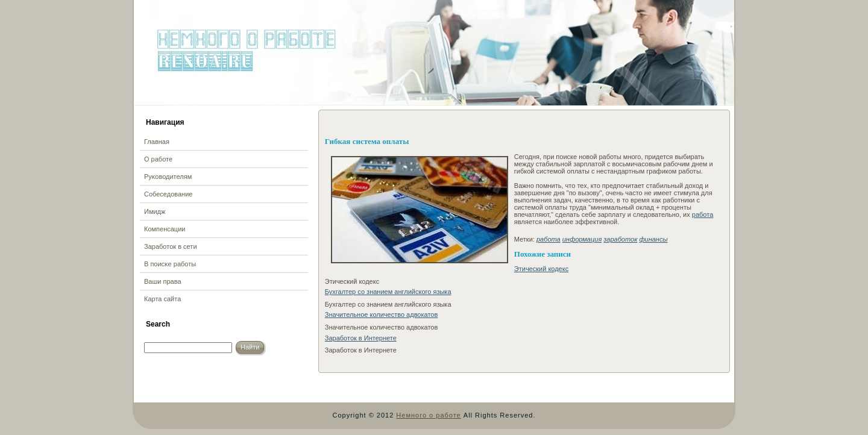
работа (703, 214)
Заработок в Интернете (361, 338)
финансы (653, 239)
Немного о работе (428, 415)
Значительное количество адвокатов (382, 315)
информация (582, 239)
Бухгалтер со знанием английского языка (388, 292)
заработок (620, 239)
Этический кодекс (541, 269)
